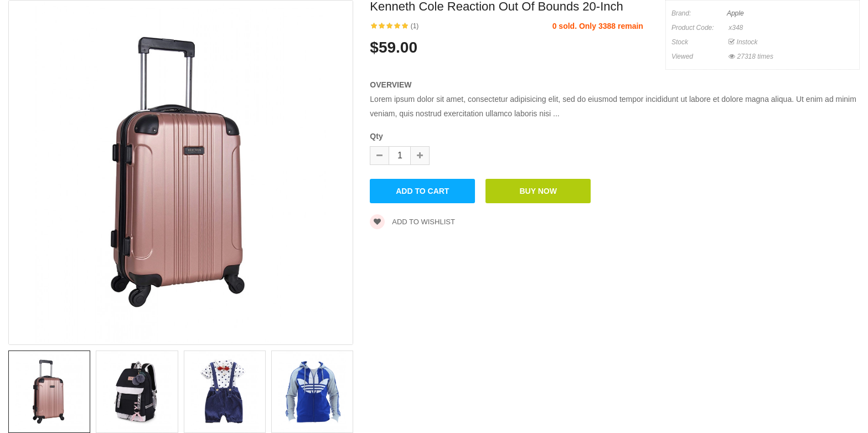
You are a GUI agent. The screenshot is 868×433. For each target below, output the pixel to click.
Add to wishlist (412, 222)
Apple (735, 13)
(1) (415, 26)
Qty (376, 136)
